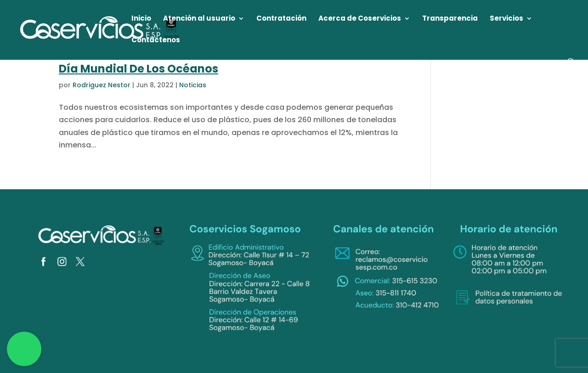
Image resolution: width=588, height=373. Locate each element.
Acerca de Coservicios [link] (360, 19)
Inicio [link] (141, 19)
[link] (100, 29)
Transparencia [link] (450, 19)
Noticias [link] (193, 85)
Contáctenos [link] (156, 41)
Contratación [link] (281, 19)
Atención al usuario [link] (199, 19)
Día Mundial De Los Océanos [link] (139, 69)
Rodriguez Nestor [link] (102, 85)
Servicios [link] (506, 19)
